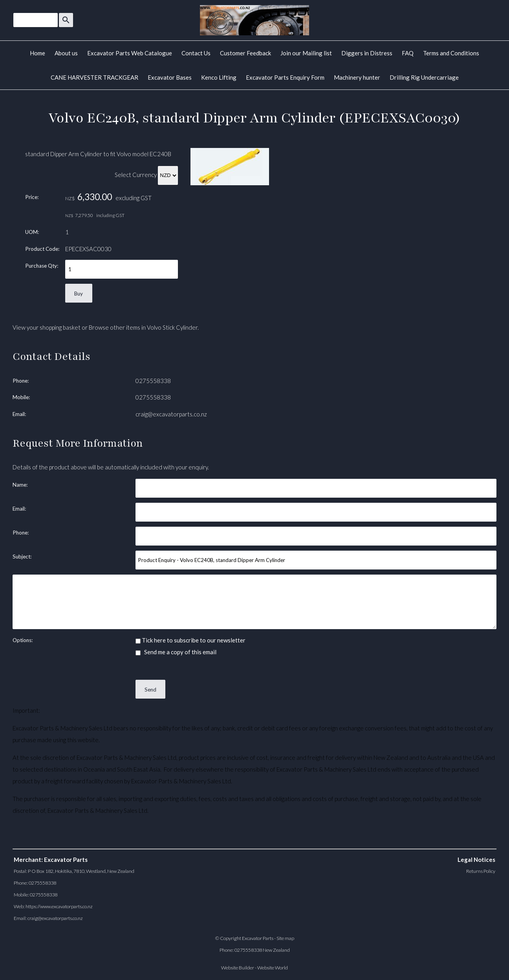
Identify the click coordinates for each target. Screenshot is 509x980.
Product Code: (42, 249)
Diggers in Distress (367, 53)
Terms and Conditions (451, 53)
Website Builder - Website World (255, 968)
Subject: (22, 557)
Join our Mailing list (306, 53)
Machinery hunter (357, 77)
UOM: (32, 232)
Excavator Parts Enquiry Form (285, 77)
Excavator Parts (258, 938)
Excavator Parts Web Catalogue (130, 53)
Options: (23, 640)
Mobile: (21, 397)
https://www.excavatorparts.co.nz (59, 906)
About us (66, 53)
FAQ (408, 53)
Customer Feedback (245, 53)
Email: (19, 414)
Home (38, 53)
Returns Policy (481, 871)
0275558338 (153, 381)
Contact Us (196, 53)
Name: (20, 485)
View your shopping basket (47, 327)
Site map (285, 938)
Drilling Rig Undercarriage (424, 77)
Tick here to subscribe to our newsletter (190, 640)
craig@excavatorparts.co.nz (171, 414)
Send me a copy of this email (176, 652)
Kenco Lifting (219, 77)
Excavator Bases (170, 77)
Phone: (21, 381)
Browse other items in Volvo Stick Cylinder (143, 327)
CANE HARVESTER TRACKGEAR (94, 77)
